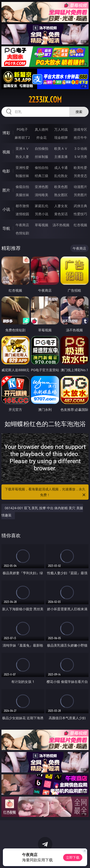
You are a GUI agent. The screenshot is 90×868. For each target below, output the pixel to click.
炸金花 (42, 137)
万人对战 (61, 129)
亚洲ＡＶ (22, 148)
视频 (6, 152)
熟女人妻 (22, 157)
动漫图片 (80, 187)
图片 (6, 190)
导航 (6, 228)
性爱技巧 (80, 214)
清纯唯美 (42, 195)
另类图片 (80, 195)
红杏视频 (80, 225)
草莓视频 (42, 225)
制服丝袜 (22, 176)
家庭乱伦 (42, 206)
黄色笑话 (61, 214)
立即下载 (73, 857)
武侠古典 (80, 206)
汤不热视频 (61, 225)
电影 (6, 171)
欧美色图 (61, 187)
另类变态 (80, 176)
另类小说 (42, 214)
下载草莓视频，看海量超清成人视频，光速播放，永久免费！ (46, 492)
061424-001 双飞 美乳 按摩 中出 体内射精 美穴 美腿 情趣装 (42, 512)
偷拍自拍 (42, 168)
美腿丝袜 (22, 195)
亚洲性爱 (22, 168)
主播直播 (61, 157)
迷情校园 (22, 214)
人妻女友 (61, 206)
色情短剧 (22, 233)
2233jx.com (45, 100)
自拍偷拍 (42, 148)
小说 (6, 209)
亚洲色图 (42, 187)
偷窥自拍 (22, 187)
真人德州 (42, 129)
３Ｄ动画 (80, 148)
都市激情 (22, 206)
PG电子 (22, 129)
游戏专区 (80, 129)
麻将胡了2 (22, 137)
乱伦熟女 (61, 176)
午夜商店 (22, 225)
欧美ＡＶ (61, 148)
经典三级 (42, 176)
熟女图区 (61, 195)
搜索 (79, 112)
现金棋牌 (61, 137)
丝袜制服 (42, 157)
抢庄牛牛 (80, 137)
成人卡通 (61, 168)
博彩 (6, 133)
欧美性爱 (80, 168)
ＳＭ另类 (80, 157)
